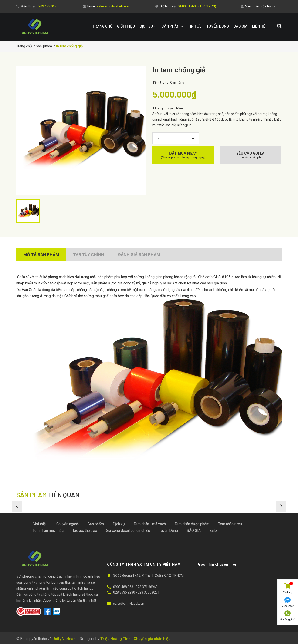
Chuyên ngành (68, 524)
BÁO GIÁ (194, 530)
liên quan (48, 495)
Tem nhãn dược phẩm (192, 524)
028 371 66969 (147, 587)
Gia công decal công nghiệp (128, 530)
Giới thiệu (40, 524)
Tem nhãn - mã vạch (150, 524)
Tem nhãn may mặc (48, 530)
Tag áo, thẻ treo (85, 530)
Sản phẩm (96, 524)
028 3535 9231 (149, 592)
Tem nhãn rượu (230, 524)
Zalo (213, 530)
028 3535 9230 (124, 592)
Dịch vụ (119, 524)
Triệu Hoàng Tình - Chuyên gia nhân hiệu (135, 639)
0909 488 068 (47, 6)
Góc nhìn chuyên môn (218, 564)
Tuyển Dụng (168, 530)
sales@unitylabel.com (113, 6)
